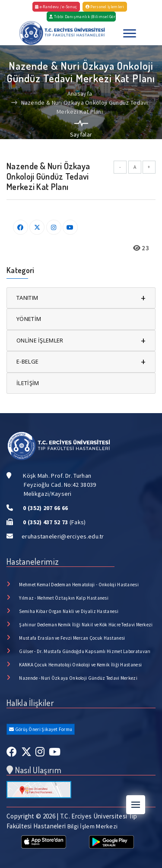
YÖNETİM (29, 319)
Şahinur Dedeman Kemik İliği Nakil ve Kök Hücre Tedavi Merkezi (86, 625)
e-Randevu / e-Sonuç (56, 7)
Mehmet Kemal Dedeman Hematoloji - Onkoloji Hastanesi (79, 585)
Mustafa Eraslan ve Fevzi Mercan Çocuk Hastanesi (72, 638)
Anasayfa (80, 93)
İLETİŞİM (28, 383)
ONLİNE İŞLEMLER (81, 341)
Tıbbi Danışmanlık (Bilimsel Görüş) (82, 17)
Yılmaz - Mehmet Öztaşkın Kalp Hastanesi (64, 598)
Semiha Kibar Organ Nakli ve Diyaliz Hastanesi (69, 611)
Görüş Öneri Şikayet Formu (41, 729)
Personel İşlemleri (105, 7)
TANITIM (81, 298)
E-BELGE (81, 362)
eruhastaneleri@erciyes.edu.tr (63, 536)
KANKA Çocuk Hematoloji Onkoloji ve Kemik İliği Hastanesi (80, 665)
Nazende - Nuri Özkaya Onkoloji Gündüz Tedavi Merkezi (78, 678)
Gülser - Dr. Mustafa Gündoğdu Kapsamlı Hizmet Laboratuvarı (85, 651)
